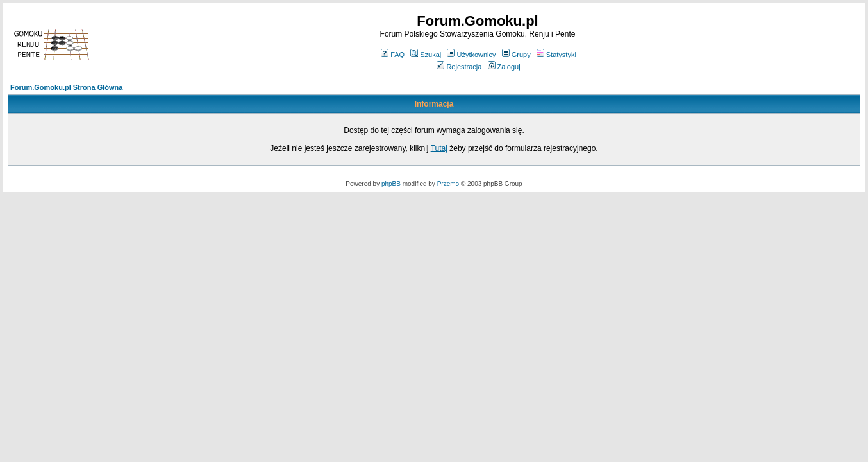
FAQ (393, 55)
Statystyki (556, 55)
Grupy (516, 55)
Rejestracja (459, 67)
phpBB (391, 184)
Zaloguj (504, 67)
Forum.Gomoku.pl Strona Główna (66, 87)
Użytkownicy (471, 55)
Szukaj (426, 55)
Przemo (448, 184)
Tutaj (439, 148)
